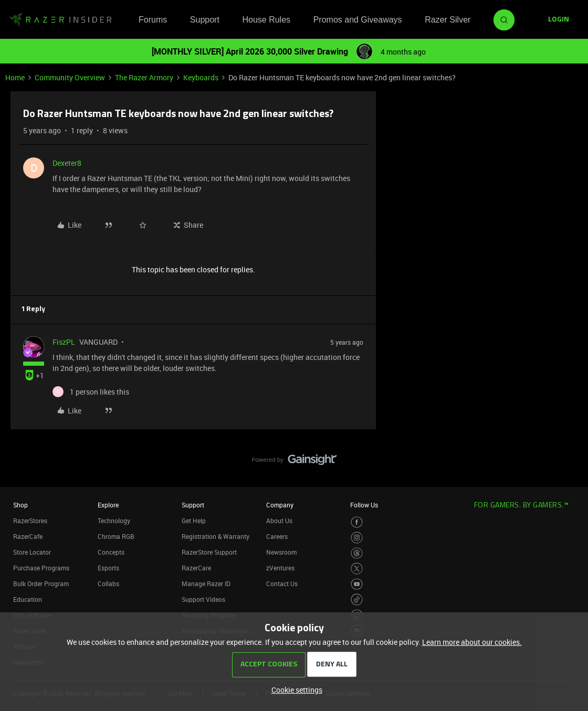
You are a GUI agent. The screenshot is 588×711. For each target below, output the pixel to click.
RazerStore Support (209, 552)
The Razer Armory (144, 77)
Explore (108, 505)
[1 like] (91, 392)
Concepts (111, 552)
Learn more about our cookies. (472, 642)
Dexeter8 (67, 163)
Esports (108, 568)
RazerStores (30, 521)
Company (280, 505)
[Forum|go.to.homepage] (60, 20)
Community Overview (70, 77)
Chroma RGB (116, 536)
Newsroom (281, 552)
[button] (559, 20)
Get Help (194, 521)
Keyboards (201, 77)
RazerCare (196, 568)
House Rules (266, 20)
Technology (114, 521)
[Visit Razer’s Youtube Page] (357, 584)
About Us (279, 521)
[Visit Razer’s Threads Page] (357, 553)
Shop (20, 505)
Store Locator (32, 552)
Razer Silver (448, 20)
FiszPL (64, 342)
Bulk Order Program (41, 583)
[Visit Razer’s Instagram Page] (357, 538)
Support (205, 20)
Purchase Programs (41, 568)
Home (15, 77)
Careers (277, 536)
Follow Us (364, 505)
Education (28, 599)
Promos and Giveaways (358, 20)
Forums (153, 20)
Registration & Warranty (216, 536)
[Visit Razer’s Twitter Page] (357, 569)
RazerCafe (28, 536)
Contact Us (282, 583)
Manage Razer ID (206, 583)
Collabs (108, 583)
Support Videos (203, 599)
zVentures (280, 568)
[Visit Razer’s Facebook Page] (357, 522)
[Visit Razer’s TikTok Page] (357, 599)
